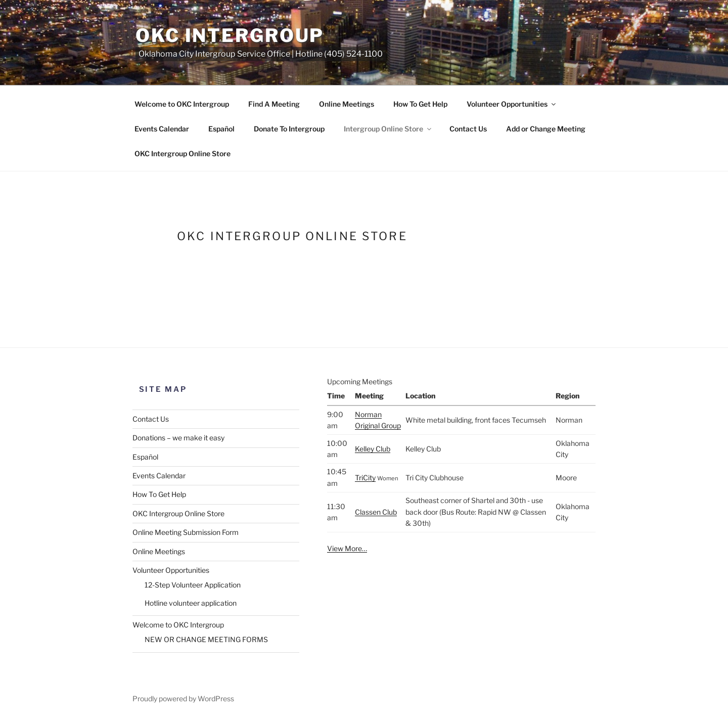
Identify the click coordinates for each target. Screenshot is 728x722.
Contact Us (468, 129)
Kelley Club (373, 449)
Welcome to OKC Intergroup (182, 104)
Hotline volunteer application (191, 603)
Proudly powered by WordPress (183, 698)
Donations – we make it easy (178, 438)
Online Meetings (347, 104)
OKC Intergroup (230, 35)
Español (221, 129)
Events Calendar (162, 129)
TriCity (365, 478)
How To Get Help (420, 104)
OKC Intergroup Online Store (183, 153)
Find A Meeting (274, 104)
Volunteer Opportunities (512, 104)
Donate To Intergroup (289, 129)
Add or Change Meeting (546, 129)
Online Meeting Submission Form (186, 532)
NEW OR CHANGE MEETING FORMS (206, 639)
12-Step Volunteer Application (193, 585)
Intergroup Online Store (388, 129)
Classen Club (376, 512)
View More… (347, 548)
